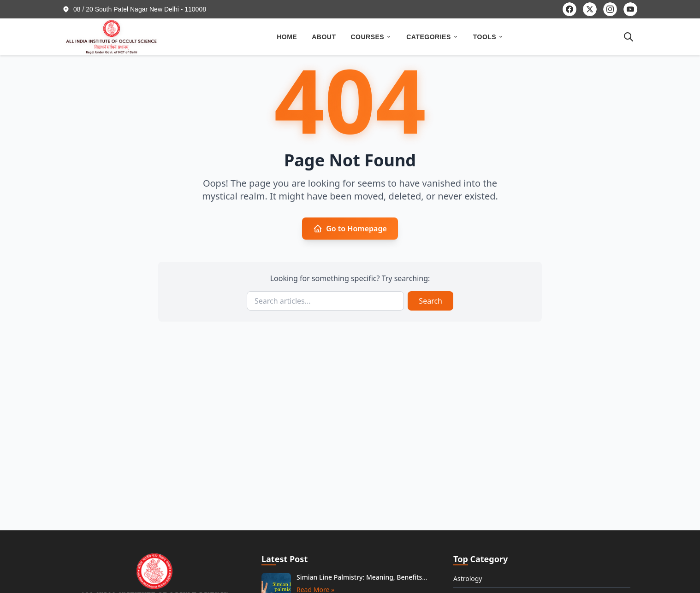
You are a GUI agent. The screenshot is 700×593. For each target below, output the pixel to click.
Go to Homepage (350, 229)
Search (430, 301)
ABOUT (324, 37)
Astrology (468, 578)
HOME (287, 37)
